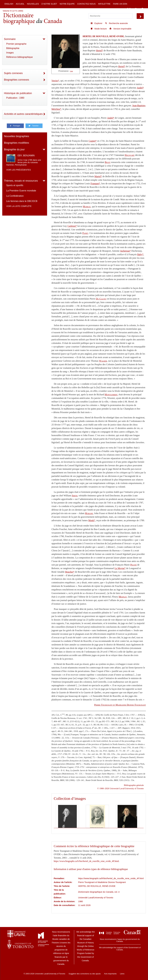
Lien (71, 71)
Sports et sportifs (15, 185)
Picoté (133, 565)
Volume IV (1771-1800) (13, 11)
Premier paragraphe (16, 44)
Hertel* (100, 51)
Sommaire (10, 39)
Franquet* (95, 184)
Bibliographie (13, 48)
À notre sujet (49, 4)
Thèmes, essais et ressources (21, 181)
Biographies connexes (17, 80)
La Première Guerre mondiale (21, 191)
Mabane (89, 513)
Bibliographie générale (134, 785)
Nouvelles (33, 4)
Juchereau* (125, 251)
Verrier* (55, 81)
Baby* (140, 254)
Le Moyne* (120, 568)
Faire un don (120, 4)
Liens (122, 974)
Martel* (98, 176)
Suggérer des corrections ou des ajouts (85, 974)
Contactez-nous (86, 4)
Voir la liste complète (19, 206)
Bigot (108, 162)
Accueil (20, 4)
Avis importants (110, 974)
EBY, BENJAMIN (26, 156)
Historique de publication (18, 93)
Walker (103, 361)
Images (10, 53)
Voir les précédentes (19, 170)
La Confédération (15, 196)
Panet (85, 233)
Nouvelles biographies (17, 136)
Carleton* (72, 226)
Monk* (92, 520)
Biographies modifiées (17, 143)
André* (140, 88)
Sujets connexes (13, 73)
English (9, 4)
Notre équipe (67, 4)
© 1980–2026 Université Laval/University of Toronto (120, 788)
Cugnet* (93, 141)
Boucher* (70, 572)
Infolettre (104, 4)
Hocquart (130, 155)
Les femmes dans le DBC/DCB (22, 201)
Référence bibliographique (19, 57)
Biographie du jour (14, 149)
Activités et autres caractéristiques (23, 114)
